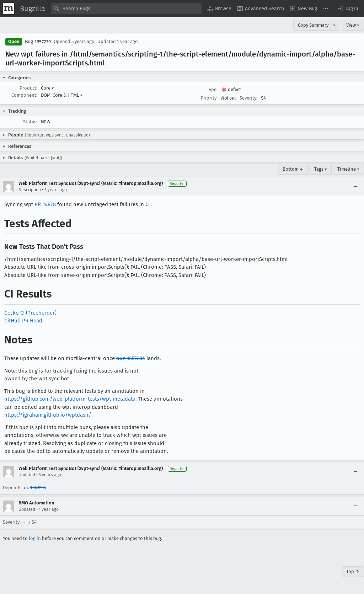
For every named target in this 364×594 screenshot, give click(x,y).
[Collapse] (355, 187)
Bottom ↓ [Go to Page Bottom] (293, 169)
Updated (27, 475)
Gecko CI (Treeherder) (30, 313)
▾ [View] (334, 25)
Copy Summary (313, 25)
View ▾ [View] (353, 25)
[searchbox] (126, 9)
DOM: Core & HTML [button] (62, 95)
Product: (28, 88)
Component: (24, 95)
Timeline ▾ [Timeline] (348, 169)
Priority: (209, 98)
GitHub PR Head (23, 321)
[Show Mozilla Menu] (9, 9)
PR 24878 (45, 204)
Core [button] (47, 88)
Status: (30, 122)
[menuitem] (219, 9)
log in (35, 538)
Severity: (248, 98)
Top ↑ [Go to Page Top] (353, 571)
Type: (212, 89)
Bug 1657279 (38, 42)
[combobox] (126, 9)
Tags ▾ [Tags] (321, 169)
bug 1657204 (131, 358)
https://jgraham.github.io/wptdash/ (48, 415)
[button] (348, 9)
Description (30, 190)
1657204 (38, 488)
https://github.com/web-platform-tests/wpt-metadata (70, 399)
